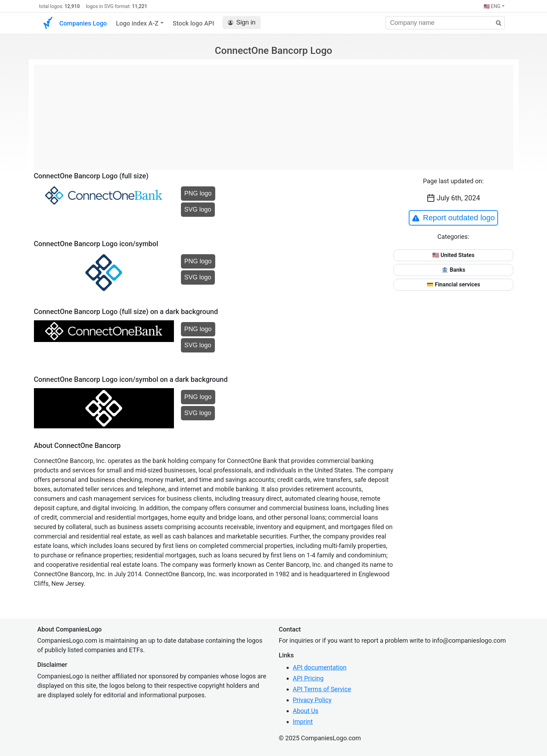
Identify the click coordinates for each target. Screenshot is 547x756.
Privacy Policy (312, 700)
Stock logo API (194, 23)
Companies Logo (83, 23)
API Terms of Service (322, 689)
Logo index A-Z (137, 23)
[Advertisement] (274, 114)
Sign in (242, 23)
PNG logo (198, 193)
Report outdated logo (454, 218)
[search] (496, 23)
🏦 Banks (453, 270)
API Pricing (308, 678)
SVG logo (198, 209)
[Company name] (445, 23)
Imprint (303, 722)
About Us (306, 711)
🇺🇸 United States (453, 255)
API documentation (320, 667)
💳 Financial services (453, 284)
